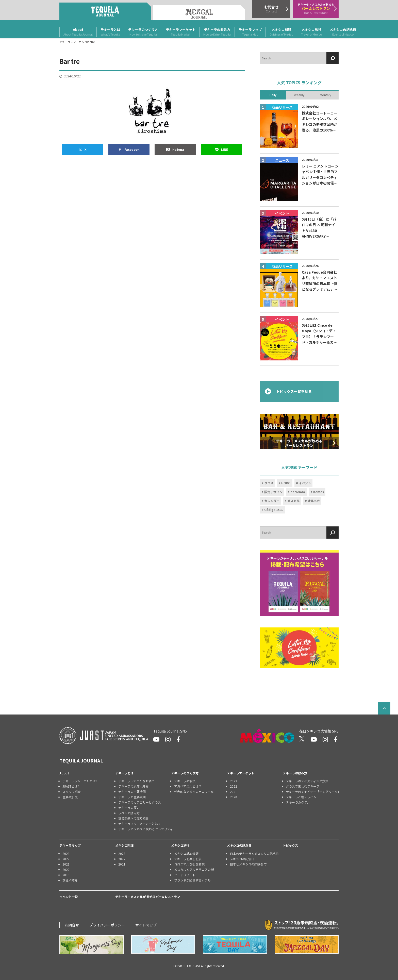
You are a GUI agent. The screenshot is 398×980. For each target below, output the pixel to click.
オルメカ (314, 501)
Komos (319, 492)
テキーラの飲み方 (217, 32)
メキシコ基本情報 (186, 853)
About (78, 32)
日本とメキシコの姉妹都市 (248, 864)
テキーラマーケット (181, 32)
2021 (234, 792)
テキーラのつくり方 (143, 32)
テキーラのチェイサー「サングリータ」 (312, 792)
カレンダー (272, 501)
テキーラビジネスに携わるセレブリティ (145, 829)
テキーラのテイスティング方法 (307, 781)
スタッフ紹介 (72, 792)
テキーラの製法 (185, 781)
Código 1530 (274, 510)
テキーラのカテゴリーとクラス (140, 802)
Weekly (299, 95)
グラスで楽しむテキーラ (303, 786)
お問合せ (72, 925)
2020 (234, 797)
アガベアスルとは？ (188, 786)
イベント (305, 483)
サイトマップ (146, 925)
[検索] (333, 58)
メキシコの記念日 (343, 32)
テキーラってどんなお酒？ (136, 781)
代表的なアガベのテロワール (194, 792)
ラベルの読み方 (129, 813)
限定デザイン (273, 492)
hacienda (298, 492)
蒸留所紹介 (70, 880)
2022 (234, 786)
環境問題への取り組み (134, 818)
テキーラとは (110, 32)
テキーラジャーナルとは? (80, 781)
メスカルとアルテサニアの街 (194, 869)
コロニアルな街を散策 (189, 864)
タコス (269, 483)
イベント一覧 (69, 897)
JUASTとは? (71, 786)
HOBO (286, 483)
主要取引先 (70, 797)
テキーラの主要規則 (132, 797)
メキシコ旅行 (311, 32)
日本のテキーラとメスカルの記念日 (254, 853)
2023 (234, 781)
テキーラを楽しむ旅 (188, 859)
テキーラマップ (250, 32)
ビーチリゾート (185, 875)
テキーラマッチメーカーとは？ (140, 824)
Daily (273, 95)
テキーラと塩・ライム (301, 797)
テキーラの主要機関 (132, 792)
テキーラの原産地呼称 (134, 786)
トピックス (290, 845)
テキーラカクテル (298, 802)
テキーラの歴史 (129, 808)
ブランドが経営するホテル (192, 880)
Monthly (325, 95)
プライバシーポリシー (107, 925)
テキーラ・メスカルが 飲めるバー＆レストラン (148, 897)
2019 (66, 875)
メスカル (293, 501)
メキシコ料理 (281, 32)
